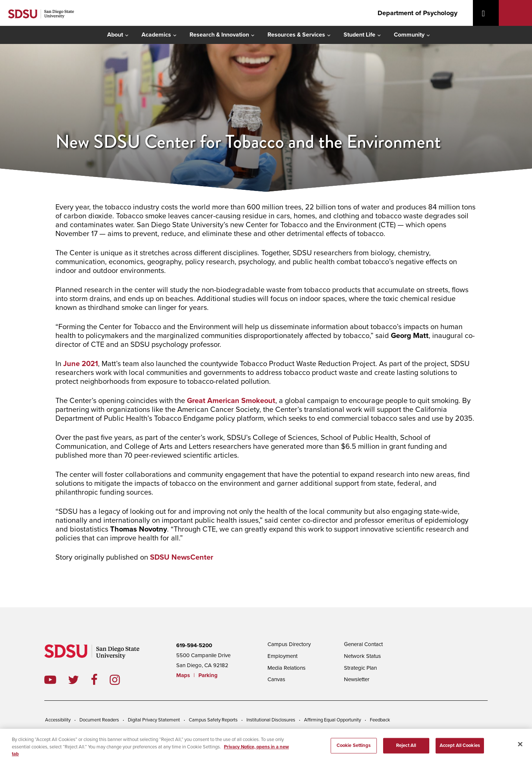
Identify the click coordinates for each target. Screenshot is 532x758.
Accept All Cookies (460, 749)
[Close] (520, 748)
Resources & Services (296, 35)
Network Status (362, 656)
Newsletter (357, 679)
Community (409, 35)
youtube (50, 680)
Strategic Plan (360, 668)
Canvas (276, 679)
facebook (100, 680)
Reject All (406, 749)
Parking (208, 675)
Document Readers (99, 720)
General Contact (363, 644)
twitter (79, 680)
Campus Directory (289, 644)
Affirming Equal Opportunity (332, 720)
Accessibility (58, 720)
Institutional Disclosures (271, 720)
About (115, 35)
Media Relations (287, 668)
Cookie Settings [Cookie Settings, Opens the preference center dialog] (354, 749)
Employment (282, 656)
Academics (156, 35)
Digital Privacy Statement (154, 720)
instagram (121, 680)
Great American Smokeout (231, 401)
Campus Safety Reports (213, 720)
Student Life (359, 35)
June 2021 (81, 364)
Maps (183, 675)
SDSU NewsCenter (182, 557)
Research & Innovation (219, 35)
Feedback (380, 720)
